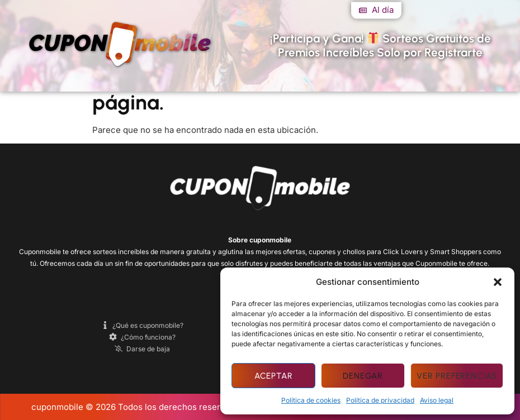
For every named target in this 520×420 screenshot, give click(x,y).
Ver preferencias (457, 376)
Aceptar (274, 376)
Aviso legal (437, 400)
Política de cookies (311, 400)
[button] (498, 282)
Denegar (363, 376)
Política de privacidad (380, 400)
